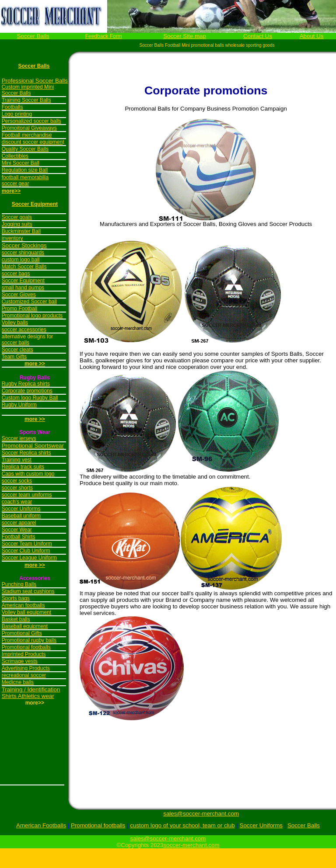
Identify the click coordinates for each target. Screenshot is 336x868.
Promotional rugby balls (29, 640)
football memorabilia (25, 177)
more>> (11, 191)
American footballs (23, 605)
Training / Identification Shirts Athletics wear (31, 693)
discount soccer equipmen (32, 142)
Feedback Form (104, 36)
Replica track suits (23, 467)
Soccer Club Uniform (26, 551)
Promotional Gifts (22, 633)
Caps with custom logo (28, 474)
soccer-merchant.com (191, 845)
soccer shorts (17, 488)
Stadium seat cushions (28, 591)
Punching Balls (19, 584)
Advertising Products (26, 668)
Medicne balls (18, 682)
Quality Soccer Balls (25, 149)
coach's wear (17, 502)
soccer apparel (19, 523)
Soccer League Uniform (29, 558)
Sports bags (16, 598)
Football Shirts (19, 537)
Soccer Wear (17, 530)
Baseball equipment (25, 626)
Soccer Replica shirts (26, 453)
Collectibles (15, 156)
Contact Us (258, 36)
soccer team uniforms (27, 495)
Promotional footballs (26, 647)
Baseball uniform (21, 516)
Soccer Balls (33, 36)
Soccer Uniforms (21, 509)
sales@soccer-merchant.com (201, 814)
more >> (35, 419)
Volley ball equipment (26, 612)
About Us (312, 36)
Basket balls (16, 619)
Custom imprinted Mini (28, 87)
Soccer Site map (185, 36)
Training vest (17, 460)
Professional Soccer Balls (35, 81)
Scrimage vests (20, 661)
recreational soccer (24, 675)
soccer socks (17, 481)
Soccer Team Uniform (27, 544)
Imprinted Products (24, 654)
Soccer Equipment (35, 204)
